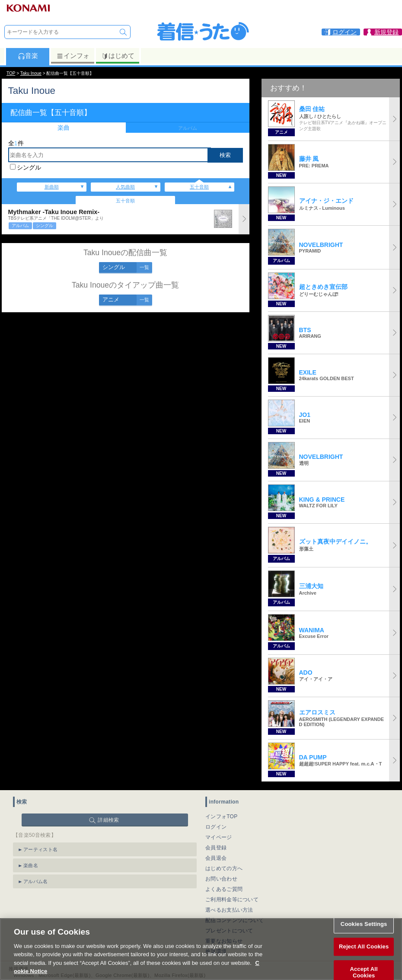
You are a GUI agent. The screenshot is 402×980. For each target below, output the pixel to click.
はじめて (118, 56)
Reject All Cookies (364, 946)
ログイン (216, 827)
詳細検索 (108, 820)
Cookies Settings (364, 924)
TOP (11, 73)
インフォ (73, 56)
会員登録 (216, 848)
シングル (29, 167)
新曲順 (52, 187)
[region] (201, 949)
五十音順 (199, 187)
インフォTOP (222, 817)
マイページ (219, 837)
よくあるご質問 (224, 889)
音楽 (28, 56)
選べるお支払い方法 (229, 910)
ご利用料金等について (232, 900)
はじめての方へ (224, 868)
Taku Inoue (31, 73)
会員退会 (216, 858)
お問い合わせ (221, 879)
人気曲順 (125, 187)
